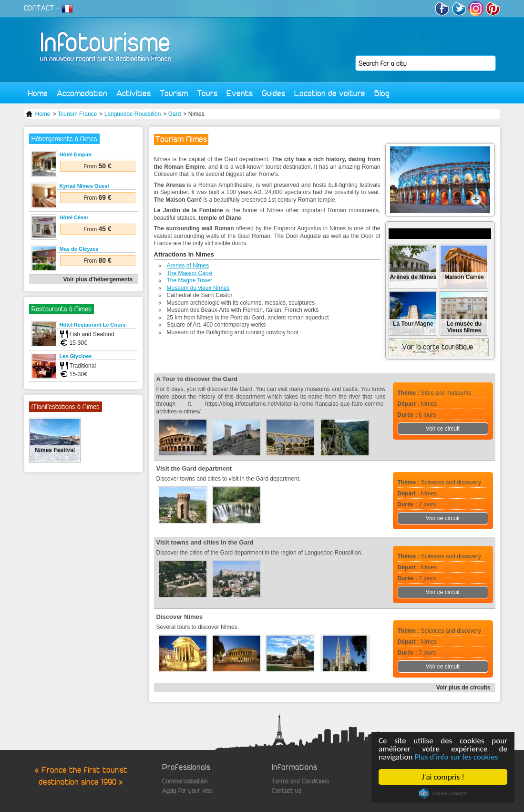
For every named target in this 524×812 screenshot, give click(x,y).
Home (38, 93)
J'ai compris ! (443, 777)
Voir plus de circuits (463, 688)
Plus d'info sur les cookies (457, 757)
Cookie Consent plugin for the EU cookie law (443, 793)
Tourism (174, 93)
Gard (175, 114)
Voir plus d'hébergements (98, 279)
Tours (207, 93)
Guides (273, 93)
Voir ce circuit (443, 429)
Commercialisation (185, 781)
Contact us (287, 791)
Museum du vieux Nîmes (198, 288)
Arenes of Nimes (188, 266)
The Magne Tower (190, 280)
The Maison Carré (190, 273)
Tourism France (77, 114)
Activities (134, 93)
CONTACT (39, 8)
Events (240, 93)
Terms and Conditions (300, 781)
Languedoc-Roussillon (133, 114)
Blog (382, 93)
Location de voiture (330, 93)
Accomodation (82, 93)
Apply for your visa (187, 791)
